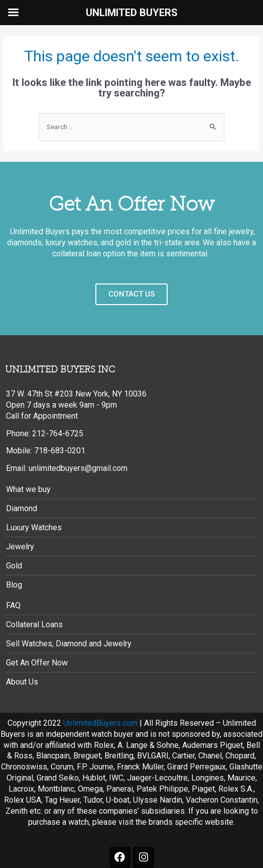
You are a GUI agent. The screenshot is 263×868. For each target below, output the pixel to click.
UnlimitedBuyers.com (100, 723)
